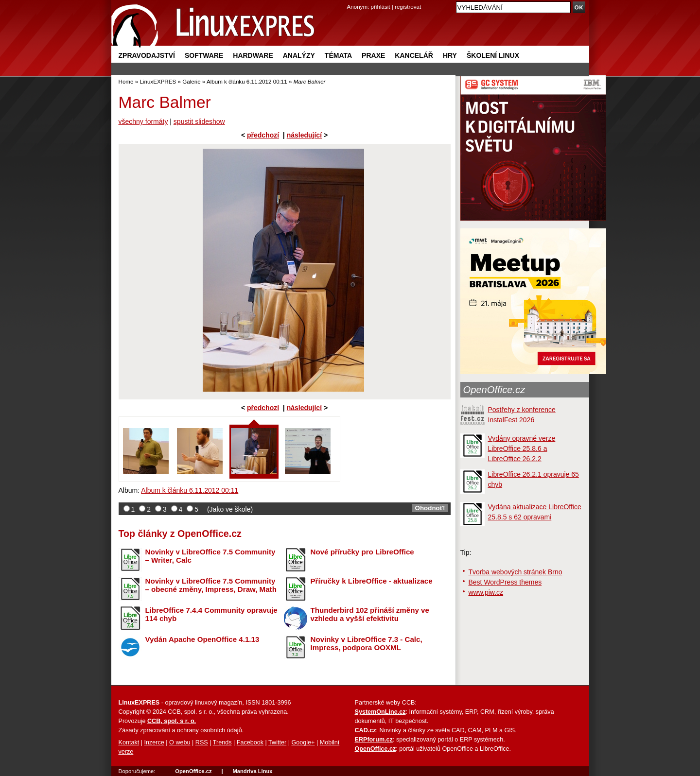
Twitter (277, 742)
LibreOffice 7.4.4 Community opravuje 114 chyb (211, 614)
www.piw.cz (486, 592)
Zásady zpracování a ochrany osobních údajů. (181, 730)
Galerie (191, 81)
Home (126, 81)
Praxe (373, 55)
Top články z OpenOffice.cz (180, 534)
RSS (202, 742)
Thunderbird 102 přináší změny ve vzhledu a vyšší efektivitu (370, 614)
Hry (450, 55)
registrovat (408, 7)
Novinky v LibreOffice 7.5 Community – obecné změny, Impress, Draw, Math (211, 585)
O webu (180, 742)
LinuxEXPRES (158, 81)
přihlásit (381, 7)
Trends (222, 742)
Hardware (253, 55)
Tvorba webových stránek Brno (516, 572)
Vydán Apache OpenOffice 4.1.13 (202, 639)
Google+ (303, 742)
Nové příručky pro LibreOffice (362, 552)
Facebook (250, 742)
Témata (338, 55)
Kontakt (129, 742)
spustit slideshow (199, 121)
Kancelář (414, 55)
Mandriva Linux (252, 771)
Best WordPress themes (505, 582)
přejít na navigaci (350, 0)
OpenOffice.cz (494, 390)
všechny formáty (143, 121)
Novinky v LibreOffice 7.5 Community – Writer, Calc (210, 556)
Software (204, 55)
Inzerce (154, 742)
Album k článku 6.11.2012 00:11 (247, 81)
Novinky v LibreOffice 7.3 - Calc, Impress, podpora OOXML (367, 643)
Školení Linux (493, 55)
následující (304, 135)
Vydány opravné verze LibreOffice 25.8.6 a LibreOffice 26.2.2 (522, 448)
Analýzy (299, 55)
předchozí (263, 135)
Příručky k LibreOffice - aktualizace (372, 581)
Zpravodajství (147, 55)
